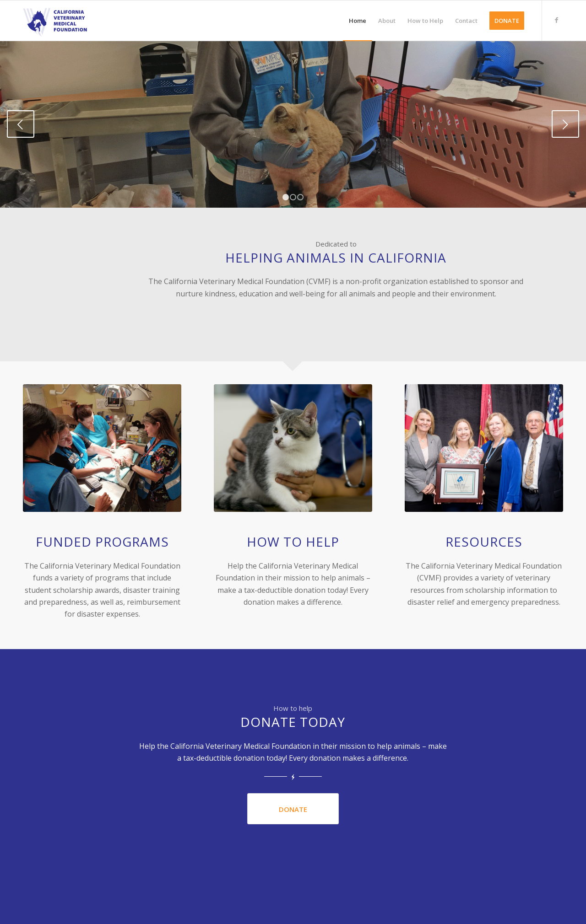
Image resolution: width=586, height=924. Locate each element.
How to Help (293, 542)
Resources (484, 542)
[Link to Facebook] (556, 20)
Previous (21, 124)
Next (565, 124)
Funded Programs (102, 542)
